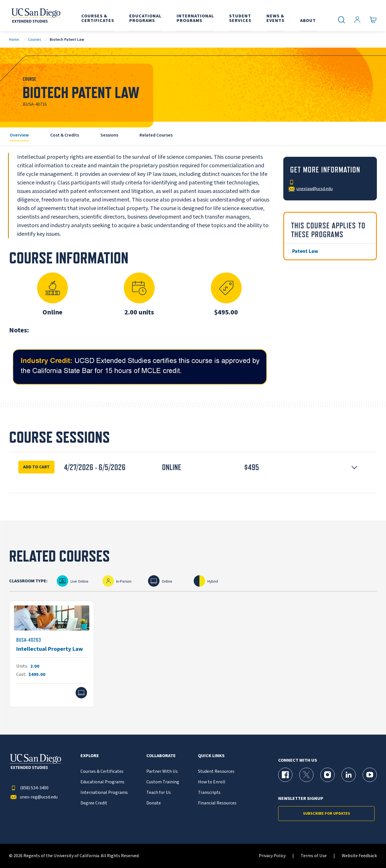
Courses (34, 39)
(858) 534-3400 (29, 788)
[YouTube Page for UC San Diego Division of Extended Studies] (370, 775)
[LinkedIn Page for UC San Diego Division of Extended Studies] (349, 775)
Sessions (109, 135)
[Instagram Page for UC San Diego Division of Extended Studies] (328, 775)
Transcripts (209, 793)
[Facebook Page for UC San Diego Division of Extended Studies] (285, 775)
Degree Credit (94, 803)
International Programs (104, 793)
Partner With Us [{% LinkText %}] (162, 772)
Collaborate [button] (161, 756)
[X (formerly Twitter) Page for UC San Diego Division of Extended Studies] (306, 775)
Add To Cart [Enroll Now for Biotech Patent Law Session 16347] (36, 467)
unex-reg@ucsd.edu (33, 797)
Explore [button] (90, 756)
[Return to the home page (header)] (35, 16)
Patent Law (305, 251)
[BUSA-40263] (52, 654)
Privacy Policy (272, 856)
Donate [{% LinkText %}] (154, 803)
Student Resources (216, 772)
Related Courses (156, 135)
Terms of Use (314, 856)
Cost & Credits (65, 135)
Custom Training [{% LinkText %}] (163, 782)
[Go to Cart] (373, 20)
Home (14, 39)
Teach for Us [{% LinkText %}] (159, 793)
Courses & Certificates (102, 772)
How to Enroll (212, 782)
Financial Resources (217, 803)
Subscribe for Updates (327, 814)
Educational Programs (102, 782)
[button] (193, 467)
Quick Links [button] (211, 756)
